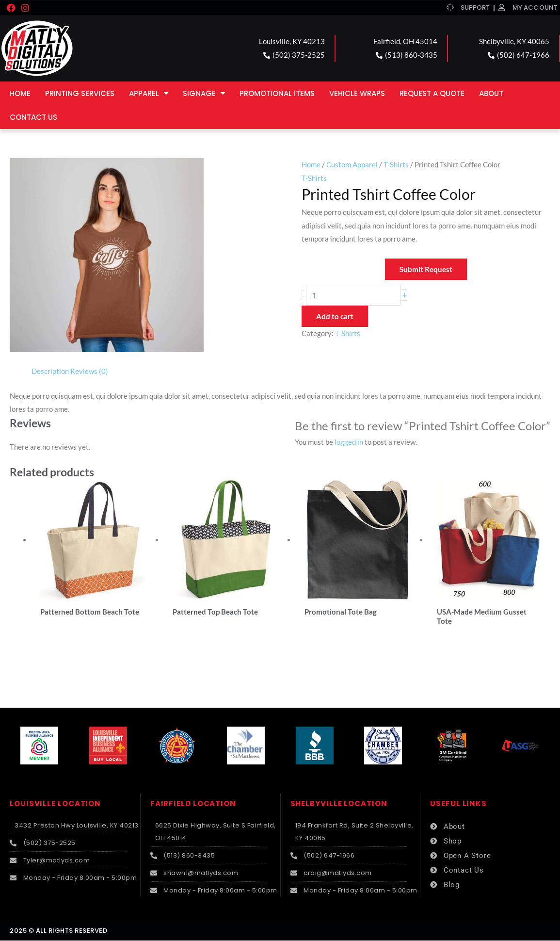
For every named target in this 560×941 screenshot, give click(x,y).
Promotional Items (277, 93)
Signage (204, 93)
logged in (349, 442)
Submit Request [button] (426, 269)
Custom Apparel (352, 164)
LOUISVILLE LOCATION (55, 804)
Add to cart (335, 316)
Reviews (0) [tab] (89, 371)
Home (20, 93)
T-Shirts (396, 164)
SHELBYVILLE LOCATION (339, 804)
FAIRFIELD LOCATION (193, 804)
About (491, 93)
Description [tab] (50, 371)
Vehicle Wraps (357, 93)
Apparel (149, 93)
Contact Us (33, 117)
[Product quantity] (353, 295)
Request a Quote (432, 93)
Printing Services (80, 93)
